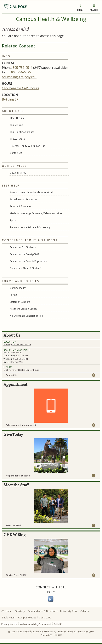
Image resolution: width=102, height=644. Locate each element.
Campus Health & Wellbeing (51, 19)
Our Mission (16, 125)
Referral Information (21, 206)
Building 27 (10, 99)
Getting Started (18, 173)
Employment (8, 618)
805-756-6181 (21, 359)
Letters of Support (20, 302)
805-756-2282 (17, 362)
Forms (13, 295)
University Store (69, 611)
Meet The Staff (18, 118)
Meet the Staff (13, 525)
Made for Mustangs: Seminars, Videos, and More (36, 213)
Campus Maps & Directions (42, 611)
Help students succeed (18, 476)
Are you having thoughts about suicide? (31, 192)
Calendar (85, 611)
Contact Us (16, 153)
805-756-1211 (18, 352)
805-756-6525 (21, 72)
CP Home (6, 611)
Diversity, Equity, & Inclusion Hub (28, 146)
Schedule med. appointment (21, 425)
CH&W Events (17, 139)
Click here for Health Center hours (21, 370)
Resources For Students (23, 247)
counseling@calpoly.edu (19, 77)
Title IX (58, 624)
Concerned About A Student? (26, 268)
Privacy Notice (9, 624)
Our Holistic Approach (22, 132)
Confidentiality (18, 288)
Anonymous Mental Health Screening (30, 227)
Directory (20, 611)
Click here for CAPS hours (20, 88)
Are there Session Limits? (23, 309)
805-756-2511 (23, 68)
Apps (13, 220)
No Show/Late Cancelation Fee (26, 316)
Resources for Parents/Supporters (28, 261)
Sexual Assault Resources (24, 199)
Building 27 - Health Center (17, 344)
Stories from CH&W (16, 575)
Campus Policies (27, 618)
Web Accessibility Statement (35, 624)
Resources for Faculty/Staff (24, 254)
